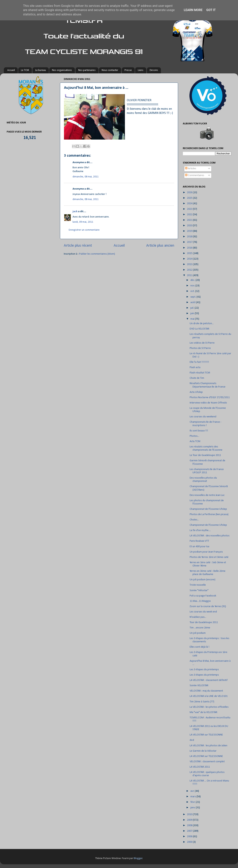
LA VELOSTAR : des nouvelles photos (210, 536)
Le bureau (41, 70)
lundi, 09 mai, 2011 (83, 222)
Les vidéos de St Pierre (202, 343)
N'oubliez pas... (198, 617)
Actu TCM (195, 441)
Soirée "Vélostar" (199, 590)
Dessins (154, 70)
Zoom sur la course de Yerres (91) (208, 606)
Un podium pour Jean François (206, 552)
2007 (190, 831)
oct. (193, 291)
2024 (190, 204)
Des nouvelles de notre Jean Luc (207, 495)
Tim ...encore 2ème (200, 628)
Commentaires (195, 175)
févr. (193, 802)
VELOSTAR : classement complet (207, 762)
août (193, 302)
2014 (190, 259)
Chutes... (194, 520)
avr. (193, 791)
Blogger (138, 858)
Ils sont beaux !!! (199, 431)
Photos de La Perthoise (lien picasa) (209, 514)
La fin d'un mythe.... (200, 530)
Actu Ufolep (196, 392)
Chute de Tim (197, 378)
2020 (190, 226)
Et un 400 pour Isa (199, 547)
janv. (193, 808)
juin (193, 313)
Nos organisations (62, 70)
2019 (190, 231)
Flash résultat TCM (200, 373)
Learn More (193, 10)
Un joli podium (198, 633)
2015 (190, 253)
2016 (190, 248)
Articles (191, 169)
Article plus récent (78, 246)
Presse (128, 70)
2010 (190, 814)
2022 (190, 215)
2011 (190, 275)
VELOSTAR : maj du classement (206, 691)
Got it (211, 10)
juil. (192, 308)
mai (193, 319)
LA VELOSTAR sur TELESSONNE (206, 735)
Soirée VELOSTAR (199, 686)
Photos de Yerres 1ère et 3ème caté (209, 557)
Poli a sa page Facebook (203, 596)
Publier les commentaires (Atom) (97, 254)
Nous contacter (110, 70)
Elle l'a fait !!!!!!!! (199, 362)
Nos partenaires (87, 70)
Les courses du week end (203, 612)
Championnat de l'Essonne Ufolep (208, 509)
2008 (190, 826)
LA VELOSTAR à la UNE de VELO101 (209, 696)
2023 (190, 209)
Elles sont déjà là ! (200, 647)
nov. (193, 286)
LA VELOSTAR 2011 (200, 767)
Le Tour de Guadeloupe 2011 (205, 455)
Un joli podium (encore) (202, 580)
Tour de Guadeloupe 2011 (204, 622)
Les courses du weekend (203, 417)
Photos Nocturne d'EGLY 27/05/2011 (210, 397)
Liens (141, 70)
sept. (193, 297)
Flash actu (195, 367)
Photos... (194, 436)
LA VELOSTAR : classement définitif (209, 680)
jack (75, 212)
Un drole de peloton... (202, 324)
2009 (190, 820)
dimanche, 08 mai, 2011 (85, 177)
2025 (190, 198)
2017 (190, 242)
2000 (190, 842)
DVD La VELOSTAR (199, 329)
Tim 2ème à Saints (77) (202, 702)
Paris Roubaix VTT (199, 541)
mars (193, 797)
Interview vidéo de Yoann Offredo (208, 403)
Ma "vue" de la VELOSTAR (203, 712)
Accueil (11, 70)
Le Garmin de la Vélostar (203, 751)
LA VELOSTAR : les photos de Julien (208, 746)
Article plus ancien (160, 246)
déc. (193, 280)
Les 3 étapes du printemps (204, 670)
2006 (190, 837)
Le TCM (25, 70)
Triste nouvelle (198, 585)
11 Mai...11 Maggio (200, 601)
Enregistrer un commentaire (84, 230)
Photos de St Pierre (200, 348)
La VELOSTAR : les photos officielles (209, 707)
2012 (190, 270)
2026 (190, 193)
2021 (190, 220)
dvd (192, 740)
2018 (190, 237)
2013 (190, 264)
